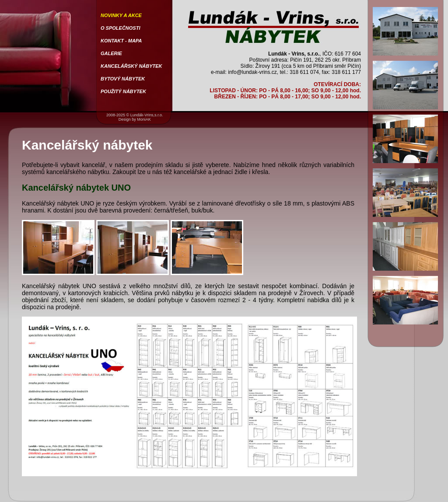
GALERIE (111, 53)
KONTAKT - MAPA (121, 41)
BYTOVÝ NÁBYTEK (123, 79)
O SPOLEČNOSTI (120, 28)
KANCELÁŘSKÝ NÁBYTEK (131, 66)
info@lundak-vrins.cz (252, 72)
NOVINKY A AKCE (121, 15)
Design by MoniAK (135, 119)
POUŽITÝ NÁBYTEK (123, 91)
